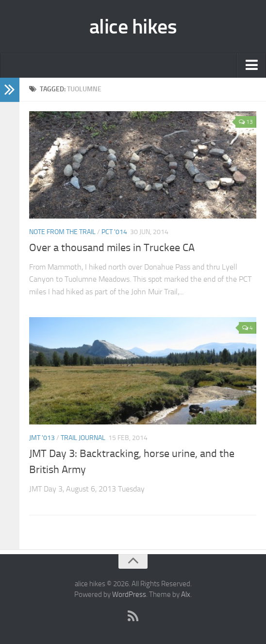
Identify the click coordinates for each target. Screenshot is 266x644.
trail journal (83, 438)
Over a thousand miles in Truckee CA (112, 248)
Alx (186, 594)
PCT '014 (114, 232)
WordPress (129, 594)
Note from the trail (62, 232)
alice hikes (133, 27)
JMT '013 (42, 438)
